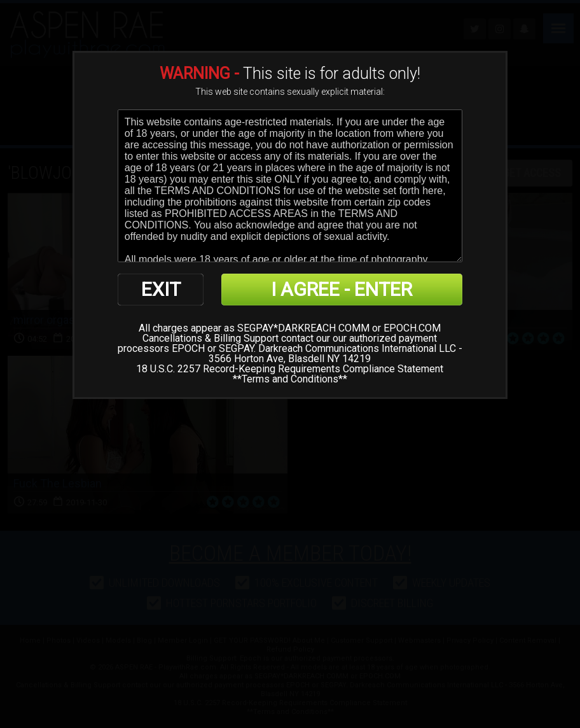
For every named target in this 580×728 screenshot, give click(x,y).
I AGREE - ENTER (342, 289)
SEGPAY (236, 348)
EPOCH (188, 348)
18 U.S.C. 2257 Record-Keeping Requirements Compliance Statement (290, 369)
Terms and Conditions (290, 379)
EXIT (161, 289)
